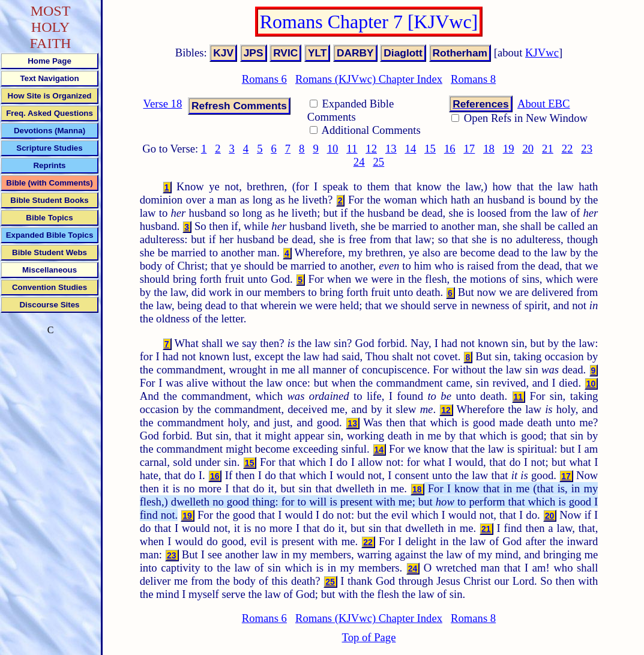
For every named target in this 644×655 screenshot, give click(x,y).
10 (333, 149)
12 (371, 149)
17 (470, 149)
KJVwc (542, 53)
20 (528, 149)
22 (567, 149)
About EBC (544, 104)
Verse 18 (163, 104)
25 (378, 162)
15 (430, 149)
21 (548, 149)
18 (489, 149)
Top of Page (369, 637)
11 (352, 149)
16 (450, 149)
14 (411, 149)
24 (359, 162)
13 (391, 149)
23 (587, 149)
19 (509, 149)
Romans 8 (473, 79)
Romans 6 (264, 79)
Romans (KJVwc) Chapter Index (369, 79)
